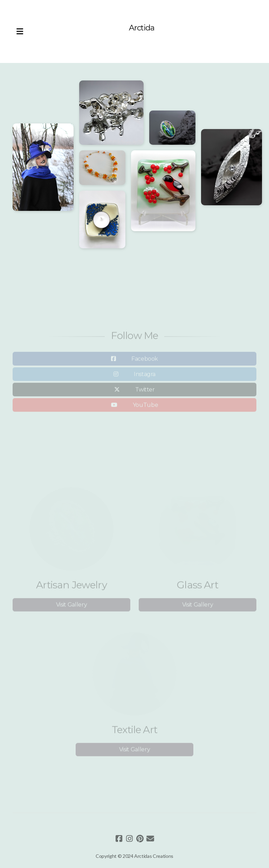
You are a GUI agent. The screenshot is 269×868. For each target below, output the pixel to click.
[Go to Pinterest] (140, 839)
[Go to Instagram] (129, 839)
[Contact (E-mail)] (150, 839)
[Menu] (20, 31)
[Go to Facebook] (119, 839)
